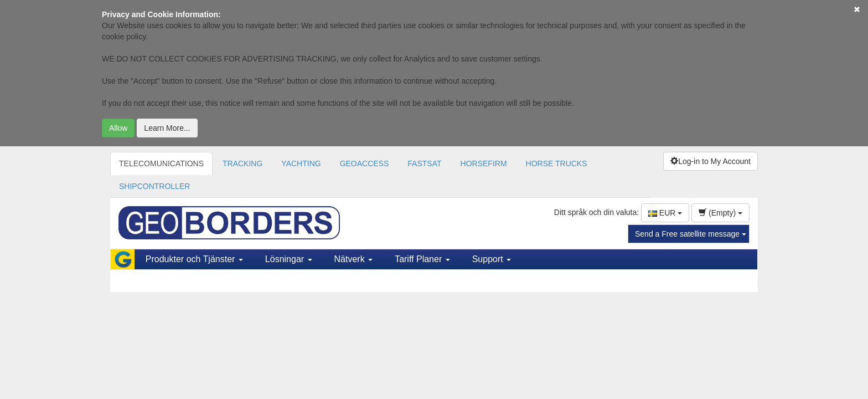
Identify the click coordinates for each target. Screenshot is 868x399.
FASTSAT (424, 163)
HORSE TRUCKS (557, 163)
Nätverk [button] (354, 259)
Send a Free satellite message (691, 234)
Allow (118, 128)
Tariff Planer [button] (422, 259)
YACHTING (301, 163)
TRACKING (242, 163)
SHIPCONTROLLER (154, 186)
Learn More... (167, 128)
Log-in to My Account (711, 161)
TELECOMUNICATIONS (161, 163)
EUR (665, 213)
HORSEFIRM (484, 163)
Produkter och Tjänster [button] (194, 259)
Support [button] (492, 259)
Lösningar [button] (289, 259)
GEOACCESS (365, 163)
